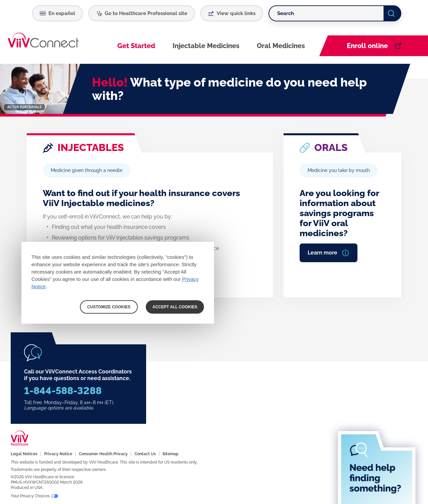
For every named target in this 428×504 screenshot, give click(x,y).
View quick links (236, 13)
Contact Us (145, 454)
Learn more (323, 253)
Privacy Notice (58, 454)
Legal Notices (24, 454)
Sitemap (171, 454)
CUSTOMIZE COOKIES (109, 307)
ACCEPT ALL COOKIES (175, 307)
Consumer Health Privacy (103, 454)
